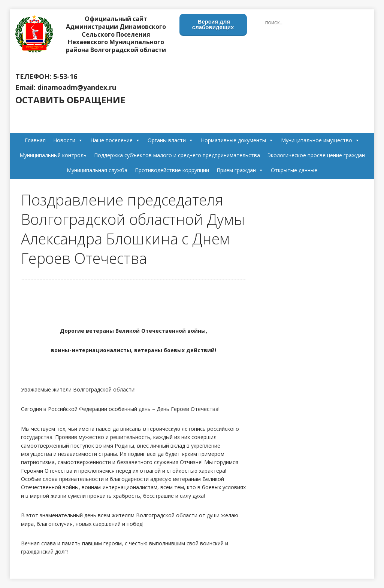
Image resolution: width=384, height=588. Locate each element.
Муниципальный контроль (53, 155)
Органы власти (170, 140)
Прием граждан (240, 170)
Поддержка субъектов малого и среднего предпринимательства (177, 155)
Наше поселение (115, 140)
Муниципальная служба (97, 170)
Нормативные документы (237, 140)
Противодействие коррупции (172, 170)
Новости (68, 140)
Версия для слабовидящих (213, 24)
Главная (35, 140)
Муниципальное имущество (320, 140)
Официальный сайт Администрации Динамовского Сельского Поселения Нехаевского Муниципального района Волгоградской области (116, 34)
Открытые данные (294, 170)
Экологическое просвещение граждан (316, 155)
